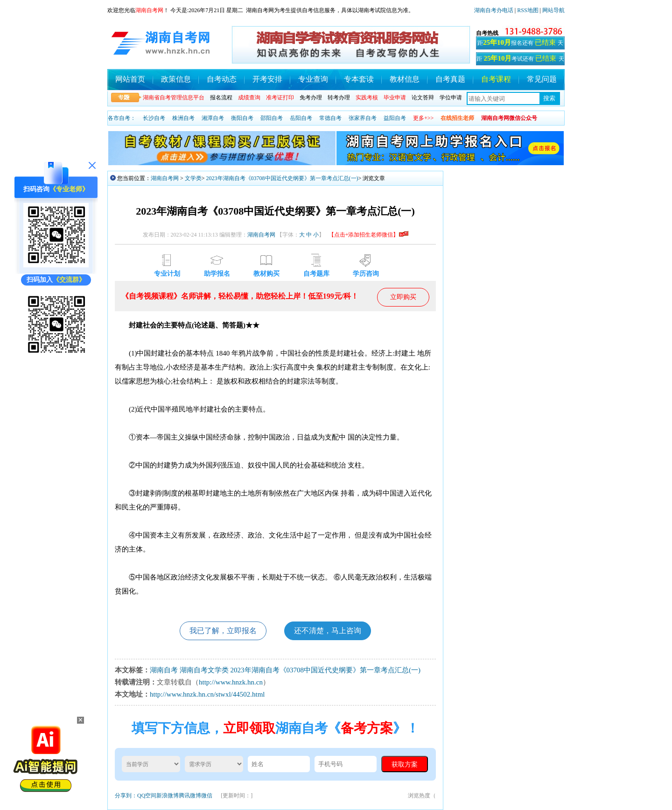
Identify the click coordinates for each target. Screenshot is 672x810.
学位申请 (451, 98)
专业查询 (313, 79)
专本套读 (359, 79)
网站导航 (553, 10)
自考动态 (222, 79)
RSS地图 (528, 10)
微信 (207, 796)
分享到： (126, 796)
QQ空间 (147, 796)
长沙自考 (154, 118)
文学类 (193, 178)
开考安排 (267, 79)
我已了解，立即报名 (223, 631)
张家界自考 (363, 118)
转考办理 (339, 98)
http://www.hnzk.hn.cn (231, 682)
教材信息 (405, 79)
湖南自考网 (165, 178)
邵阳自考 (272, 118)
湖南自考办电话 (494, 10)
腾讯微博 (190, 796)
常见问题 (542, 79)
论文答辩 (423, 98)
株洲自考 (183, 118)
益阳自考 (395, 118)
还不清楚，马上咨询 (328, 631)
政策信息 (176, 79)
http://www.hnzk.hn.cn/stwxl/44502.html (207, 694)
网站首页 (130, 79)
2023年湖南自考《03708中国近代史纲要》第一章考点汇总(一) (282, 178)
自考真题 (450, 79)
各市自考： (122, 118)
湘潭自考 (213, 118)
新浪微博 (168, 796)
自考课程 (496, 79)
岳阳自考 (301, 118)
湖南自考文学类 (204, 670)
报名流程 (221, 98)
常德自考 (330, 118)
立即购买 (403, 297)
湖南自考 (164, 670)
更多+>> (423, 118)
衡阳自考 (242, 118)
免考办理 (311, 98)
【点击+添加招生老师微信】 (368, 235)
